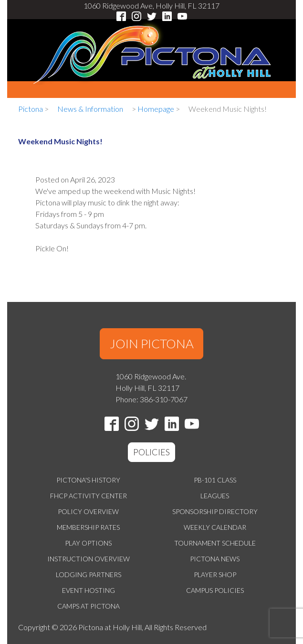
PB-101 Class (215, 480)
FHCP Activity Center (89, 496)
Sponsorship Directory (215, 511)
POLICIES (151, 452)
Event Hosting (89, 590)
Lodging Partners (89, 574)
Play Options (88, 543)
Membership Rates (88, 527)
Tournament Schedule (215, 543)
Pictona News (215, 559)
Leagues (215, 496)
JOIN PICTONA (152, 343)
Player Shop (215, 574)
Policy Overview (88, 511)
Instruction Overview (89, 559)
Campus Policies (215, 590)
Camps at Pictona (89, 606)
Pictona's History (88, 480)
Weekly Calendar (215, 527)
